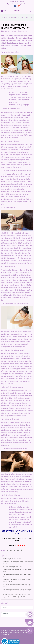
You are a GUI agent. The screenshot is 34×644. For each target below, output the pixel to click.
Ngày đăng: (5, 31)
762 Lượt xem (22, 31)
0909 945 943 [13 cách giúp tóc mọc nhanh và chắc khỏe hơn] (20, 2)
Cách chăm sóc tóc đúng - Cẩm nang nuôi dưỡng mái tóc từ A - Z (17, 581)
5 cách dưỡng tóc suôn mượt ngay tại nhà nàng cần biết (18, 591)
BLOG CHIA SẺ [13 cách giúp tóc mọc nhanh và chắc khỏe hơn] (13, 17)
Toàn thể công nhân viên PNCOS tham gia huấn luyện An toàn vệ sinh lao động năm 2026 (16, 596)
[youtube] (19, 6)
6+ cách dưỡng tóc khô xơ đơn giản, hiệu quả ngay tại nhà (17, 586)
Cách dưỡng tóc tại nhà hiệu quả (12, 559)
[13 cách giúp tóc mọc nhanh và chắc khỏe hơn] (7, 550)
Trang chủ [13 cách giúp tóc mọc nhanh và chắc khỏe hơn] (4, 17)
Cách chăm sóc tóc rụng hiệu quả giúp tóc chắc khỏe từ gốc (18, 563)
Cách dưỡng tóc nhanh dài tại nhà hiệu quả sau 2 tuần (17, 571)
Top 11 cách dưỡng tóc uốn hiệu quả (13, 567)
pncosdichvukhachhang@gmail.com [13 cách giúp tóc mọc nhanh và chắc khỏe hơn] (17, 4)
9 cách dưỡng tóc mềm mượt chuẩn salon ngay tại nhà (17, 576)
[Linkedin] (15, 550)
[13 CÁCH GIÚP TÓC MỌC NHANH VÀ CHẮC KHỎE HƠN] (17, 11)
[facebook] (15, 6)
